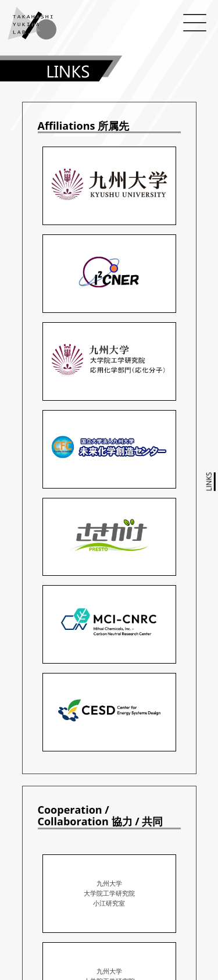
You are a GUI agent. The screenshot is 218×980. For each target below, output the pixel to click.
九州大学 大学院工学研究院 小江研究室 (109, 893)
